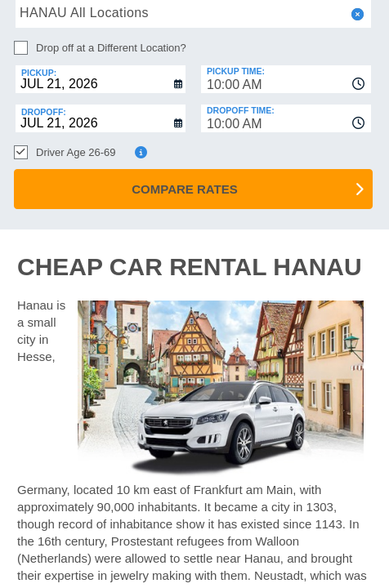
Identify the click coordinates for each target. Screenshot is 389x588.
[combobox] (286, 79)
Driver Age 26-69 (76, 152)
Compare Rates (184, 189)
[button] (356, 14)
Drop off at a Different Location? (111, 48)
